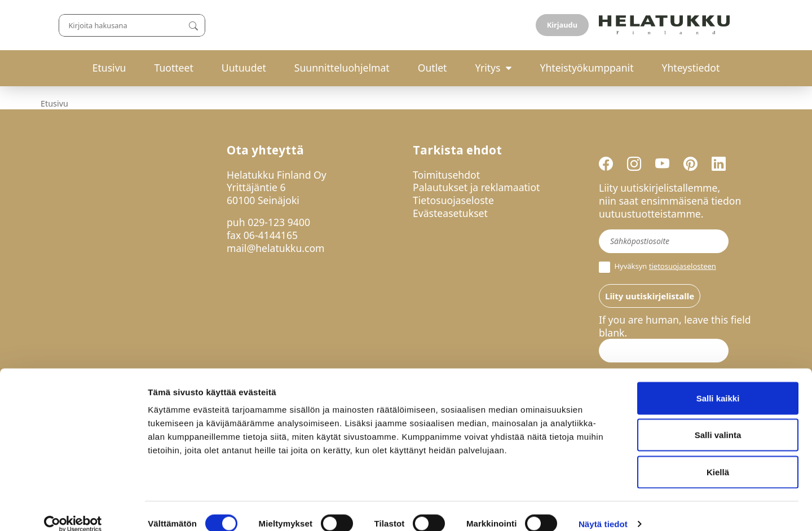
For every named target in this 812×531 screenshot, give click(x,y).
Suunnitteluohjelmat (342, 68)
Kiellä (718, 457)
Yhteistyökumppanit (586, 68)
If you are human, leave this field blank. (675, 326)
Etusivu (109, 68)
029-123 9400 (279, 222)
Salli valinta (718, 420)
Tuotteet (173, 68)
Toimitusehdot (446, 175)
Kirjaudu (745, 25)
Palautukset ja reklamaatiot (476, 187)
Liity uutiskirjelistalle (650, 296)
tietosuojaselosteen (683, 266)
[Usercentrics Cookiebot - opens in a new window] (73, 509)
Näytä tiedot (603, 509)
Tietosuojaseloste (453, 200)
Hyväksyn (657, 267)
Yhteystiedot (691, 68)
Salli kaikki (718, 383)
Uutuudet (244, 68)
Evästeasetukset (450, 213)
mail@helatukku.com (276, 248)
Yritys (487, 68)
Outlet (433, 68)
